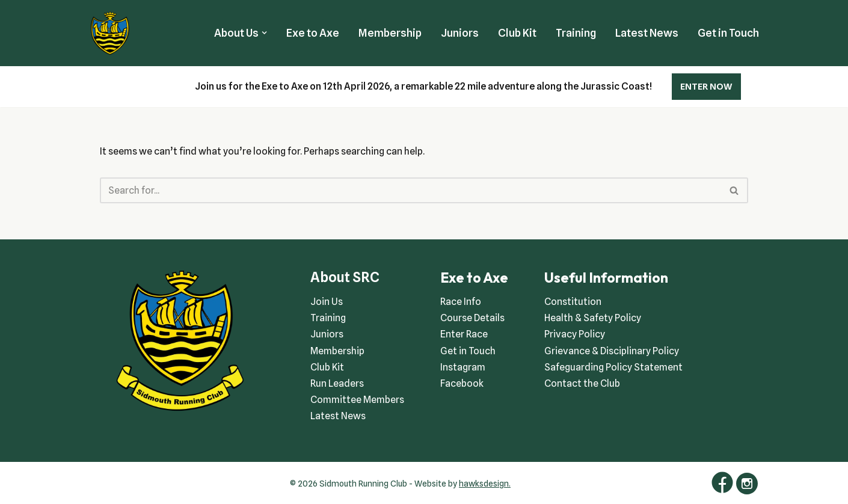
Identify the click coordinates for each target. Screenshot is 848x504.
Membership (390, 33)
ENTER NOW (706, 87)
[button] (264, 33)
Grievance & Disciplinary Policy (612, 351)
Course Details (472, 318)
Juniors (460, 33)
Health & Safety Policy (593, 318)
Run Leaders (337, 383)
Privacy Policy (575, 334)
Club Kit (517, 33)
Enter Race (464, 334)
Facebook (462, 383)
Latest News (647, 33)
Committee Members (357, 400)
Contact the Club (582, 383)
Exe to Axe (313, 33)
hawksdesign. (485, 484)
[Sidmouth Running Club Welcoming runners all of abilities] (110, 33)
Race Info (461, 302)
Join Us (327, 302)
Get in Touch (728, 33)
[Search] (411, 190)
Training (576, 33)
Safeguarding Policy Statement (613, 367)
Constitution (573, 302)
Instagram (463, 367)
